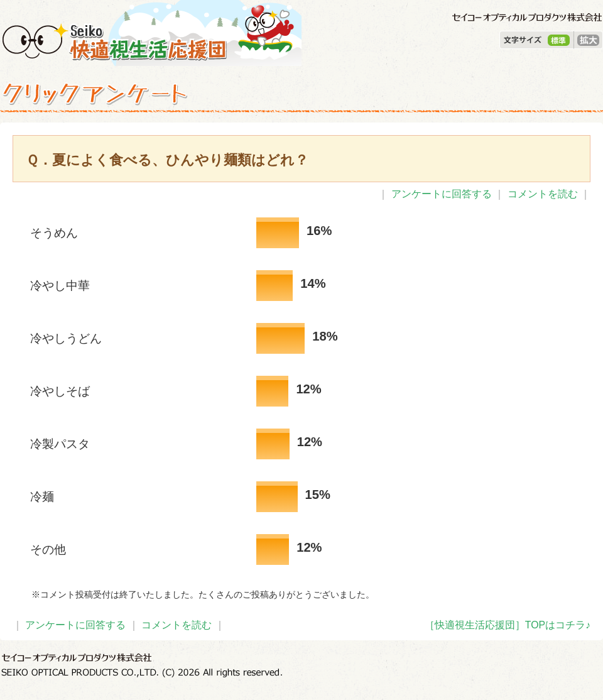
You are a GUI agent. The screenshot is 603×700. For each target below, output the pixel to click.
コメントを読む (543, 194)
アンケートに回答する (442, 194)
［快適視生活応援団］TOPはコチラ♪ (508, 625)
